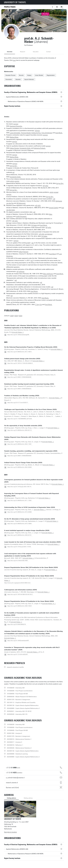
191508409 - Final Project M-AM (17, 694)
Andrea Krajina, (36, 133)
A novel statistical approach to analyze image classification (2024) (27, 530)
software (22, 271)
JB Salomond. (21, 203)
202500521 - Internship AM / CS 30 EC (19, 711)
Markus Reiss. (14, 137)
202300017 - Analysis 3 (14, 742)
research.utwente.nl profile (15, 667)
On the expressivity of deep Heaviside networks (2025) (23, 426)
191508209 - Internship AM (16, 688)
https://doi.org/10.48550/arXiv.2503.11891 (19, 444)
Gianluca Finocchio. (16, 126)
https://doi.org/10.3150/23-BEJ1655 (17, 561)
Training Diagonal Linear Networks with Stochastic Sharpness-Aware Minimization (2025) (32, 438)
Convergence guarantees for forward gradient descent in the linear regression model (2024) (33, 481)
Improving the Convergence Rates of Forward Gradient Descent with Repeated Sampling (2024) (32, 495)
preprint (16, 124)
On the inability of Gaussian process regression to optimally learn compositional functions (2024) (32, 614)
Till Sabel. (44, 236)
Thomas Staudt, (26, 133)
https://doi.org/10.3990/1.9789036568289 (19, 377)
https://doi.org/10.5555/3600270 (17, 624)
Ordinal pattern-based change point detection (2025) (22, 359)
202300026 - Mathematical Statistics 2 (19, 748)
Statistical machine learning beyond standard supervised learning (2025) (29, 384)
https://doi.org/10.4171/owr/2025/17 (18, 403)
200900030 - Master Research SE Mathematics (22, 697)
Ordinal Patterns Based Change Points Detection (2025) (23, 463)
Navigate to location (10, 832)
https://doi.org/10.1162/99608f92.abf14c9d (20, 419)
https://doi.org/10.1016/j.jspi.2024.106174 (19, 487)
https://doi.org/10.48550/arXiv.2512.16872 (19, 352)
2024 (21, 316)
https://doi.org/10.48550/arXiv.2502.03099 (19, 467)
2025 (16, 316)
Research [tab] (23, 52)
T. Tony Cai (38, 305)
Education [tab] (36, 52)
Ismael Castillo (54, 208)
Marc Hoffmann (48, 274)
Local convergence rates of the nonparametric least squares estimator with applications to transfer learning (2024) (30, 555)
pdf (13, 172)
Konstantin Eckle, (25, 148)
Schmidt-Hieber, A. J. (49, 604)
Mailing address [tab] (28, 798)
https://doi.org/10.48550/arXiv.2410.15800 (19, 524)
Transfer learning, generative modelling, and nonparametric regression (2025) (31, 451)
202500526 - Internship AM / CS (17, 714)
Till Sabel (34, 225)
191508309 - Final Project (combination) (20, 691)
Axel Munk (52, 254)
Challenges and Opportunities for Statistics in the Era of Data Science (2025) (30, 409)
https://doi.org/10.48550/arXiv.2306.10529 (19, 606)
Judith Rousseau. (21, 216)
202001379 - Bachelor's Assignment (18, 700)
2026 (12, 316)
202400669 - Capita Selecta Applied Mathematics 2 (23, 708)
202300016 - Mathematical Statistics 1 (19, 739)
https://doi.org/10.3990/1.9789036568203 (19, 389)
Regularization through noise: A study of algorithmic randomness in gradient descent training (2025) (33, 371)
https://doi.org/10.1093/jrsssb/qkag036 (18, 335)
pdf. (33, 243)
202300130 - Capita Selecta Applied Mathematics (23, 705)
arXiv (47, 186)
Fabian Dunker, (15, 148)
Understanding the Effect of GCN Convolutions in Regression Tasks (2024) (30, 507)
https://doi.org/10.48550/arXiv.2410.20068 (19, 512)
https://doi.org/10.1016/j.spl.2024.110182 (19, 547)
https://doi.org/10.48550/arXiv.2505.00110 (19, 430)
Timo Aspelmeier (47, 133)
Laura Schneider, (15, 133)
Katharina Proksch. (40, 148)
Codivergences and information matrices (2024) (21, 590)
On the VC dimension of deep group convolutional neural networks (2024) (30, 519)
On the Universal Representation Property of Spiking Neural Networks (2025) (31, 347)
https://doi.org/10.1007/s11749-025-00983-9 (20, 363)
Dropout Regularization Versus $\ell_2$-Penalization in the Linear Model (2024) (31, 567)
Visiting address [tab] (11, 798)
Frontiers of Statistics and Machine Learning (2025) (22, 396)
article (12, 181)
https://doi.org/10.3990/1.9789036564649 (19, 456)
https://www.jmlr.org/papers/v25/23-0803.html (17, 583)
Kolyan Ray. (14, 166)
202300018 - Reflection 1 (15, 745)
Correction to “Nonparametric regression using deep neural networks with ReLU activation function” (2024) (32, 649)
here (14, 60)
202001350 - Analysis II (14, 733)
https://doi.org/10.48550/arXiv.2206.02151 (19, 535)
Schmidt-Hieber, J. (18, 332)
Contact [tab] (48, 52)
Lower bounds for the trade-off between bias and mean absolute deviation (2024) (32, 542)
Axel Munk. (59, 133)
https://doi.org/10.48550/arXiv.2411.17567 (19, 500)
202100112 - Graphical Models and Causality (21, 702)
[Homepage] (10, 7)
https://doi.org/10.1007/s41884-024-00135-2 (20, 594)
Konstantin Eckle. (15, 177)
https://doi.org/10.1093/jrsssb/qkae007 (18, 641)
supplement (49, 234)
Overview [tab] (10, 52)
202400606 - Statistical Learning (17, 754)
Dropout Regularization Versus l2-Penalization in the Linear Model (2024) (29, 576)
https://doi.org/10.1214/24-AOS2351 (18, 654)
